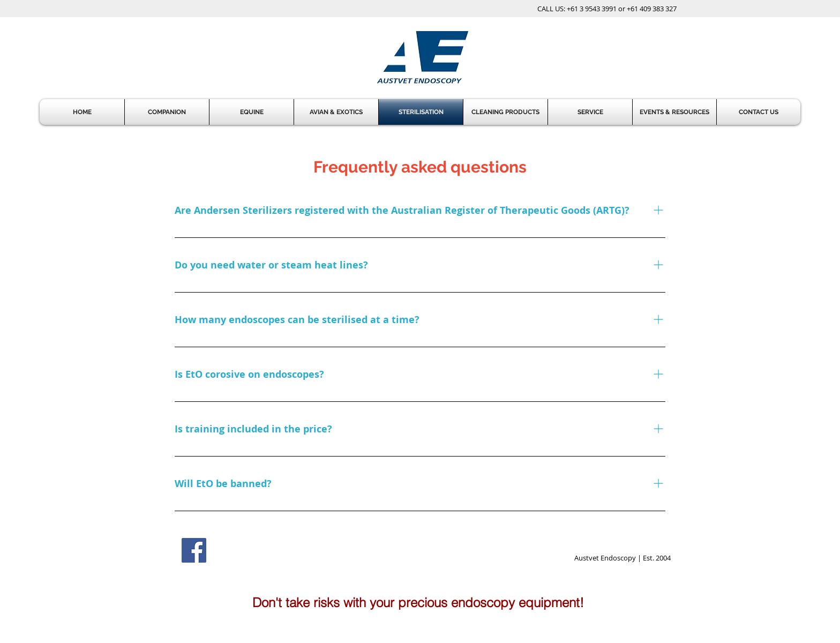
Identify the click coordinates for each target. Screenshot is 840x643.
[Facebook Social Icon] (194, 550)
